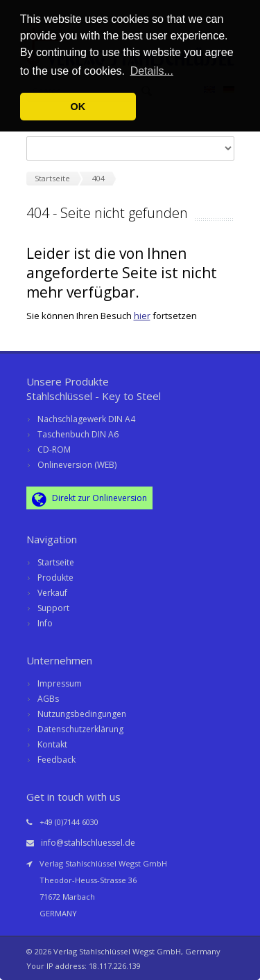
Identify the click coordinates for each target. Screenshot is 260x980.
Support (53, 608)
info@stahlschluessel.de (88, 843)
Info (45, 623)
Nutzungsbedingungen (82, 714)
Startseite (56, 562)
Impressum (60, 683)
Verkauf (52, 593)
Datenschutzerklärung (80, 729)
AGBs (48, 699)
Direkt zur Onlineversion (89, 499)
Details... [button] (152, 71)
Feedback (57, 760)
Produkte (55, 578)
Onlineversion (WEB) (77, 465)
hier (142, 316)
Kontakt (52, 744)
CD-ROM (54, 450)
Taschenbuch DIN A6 (78, 434)
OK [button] (78, 107)
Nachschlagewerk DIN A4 (86, 419)
